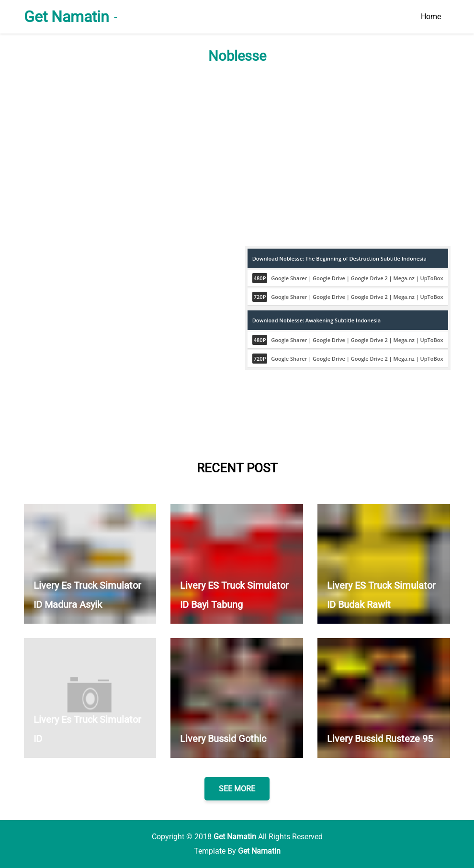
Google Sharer (289, 278)
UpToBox (432, 278)
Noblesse (237, 56)
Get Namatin (67, 17)
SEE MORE (237, 789)
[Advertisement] (237, 155)
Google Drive (329, 278)
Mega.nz (404, 278)
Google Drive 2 (369, 278)
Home (431, 17)
